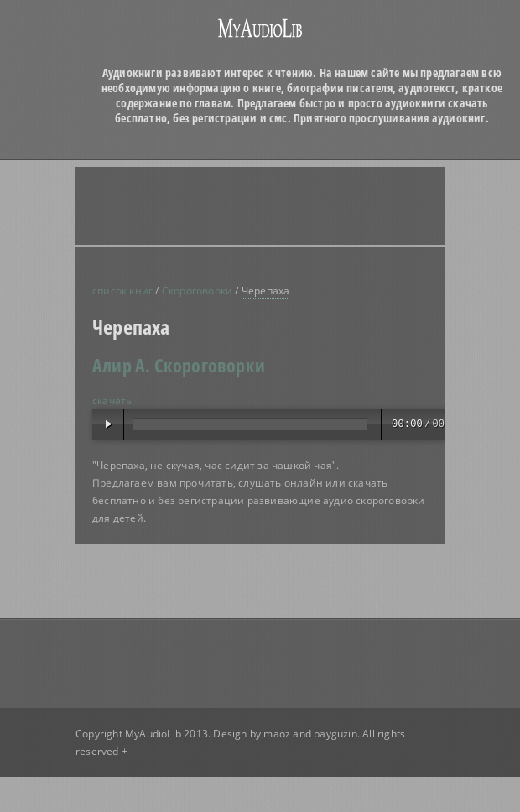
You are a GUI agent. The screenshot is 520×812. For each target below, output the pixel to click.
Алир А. (121, 365)
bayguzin (335, 734)
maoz (277, 734)
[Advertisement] (235, 206)
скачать (112, 401)
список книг (122, 291)
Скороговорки (197, 291)
